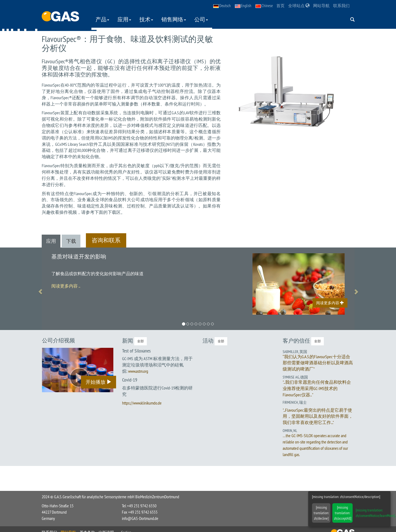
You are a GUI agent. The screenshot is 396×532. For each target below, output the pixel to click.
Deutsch (222, 6)
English (243, 6)
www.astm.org (138, 371)
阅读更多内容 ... (66, 286)
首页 (280, 6)
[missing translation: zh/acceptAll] (343, 513)
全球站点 (299, 6)
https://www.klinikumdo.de (142, 403)
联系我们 (341, 6)
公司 (201, 19)
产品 (102, 19)
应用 (124, 19)
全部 (141, 341)
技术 (146, 19)
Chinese (264, 6)
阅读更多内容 (330, 303)
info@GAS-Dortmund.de (140, 518)
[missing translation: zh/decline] (321, 513)
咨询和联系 (106, 240)
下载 (71, 241)
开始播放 (99, 382)
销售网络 (174, 19)
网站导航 (321, 6)
